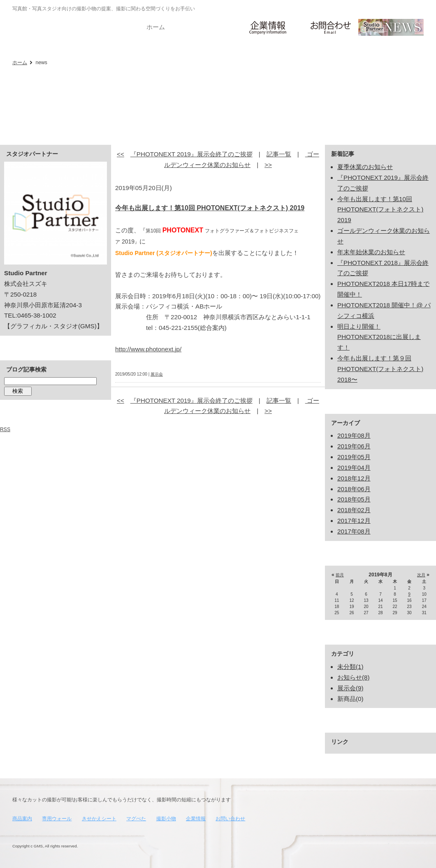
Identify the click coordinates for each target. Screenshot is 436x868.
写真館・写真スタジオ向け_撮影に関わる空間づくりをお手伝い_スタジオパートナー (33, 26)
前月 (340, 575)
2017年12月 (354, 521)
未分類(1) (350, 667)
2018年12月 (354, 478)
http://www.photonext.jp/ (148, 349)
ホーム (20, 63)
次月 (421, 575)
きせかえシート (99, 819)
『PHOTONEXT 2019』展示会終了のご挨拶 (191, 154)
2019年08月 (354, 435)
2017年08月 (354, 531)
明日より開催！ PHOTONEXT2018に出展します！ (379, 337)
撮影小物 (166, 819)
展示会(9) (350, 688)
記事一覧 (279, 154)
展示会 (157, 374)
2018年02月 (354, 510)
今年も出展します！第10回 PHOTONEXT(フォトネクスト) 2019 (210, 208)
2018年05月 (354, 499)
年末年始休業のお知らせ (371, 252)
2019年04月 (354, 468)
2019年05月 (354, 457)
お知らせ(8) (354, 677)
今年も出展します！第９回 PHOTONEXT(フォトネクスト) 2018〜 (380, 369)
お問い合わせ (230, 819)
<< (121, 154)
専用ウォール (57, 819)
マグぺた (136, 819)
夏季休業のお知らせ (365, 167)
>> (268, 165)
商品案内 (22, 819)
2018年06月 (354, 489)
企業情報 (196, 819)
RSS (5, 429)
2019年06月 (354, 446)
